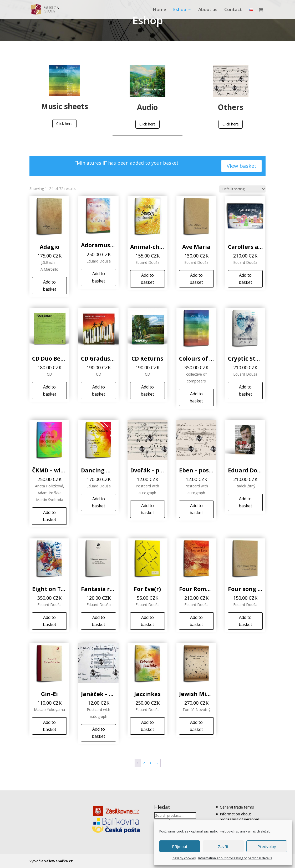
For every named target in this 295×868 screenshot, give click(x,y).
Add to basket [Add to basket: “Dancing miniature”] (98, 502)
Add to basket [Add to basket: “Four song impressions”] (245, 621)
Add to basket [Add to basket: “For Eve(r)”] (147, 621)
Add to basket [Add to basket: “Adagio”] (50, 286)
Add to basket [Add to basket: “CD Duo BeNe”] (50, 390)
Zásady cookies (184, 858)
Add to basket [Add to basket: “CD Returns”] (147, 390)
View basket (241, 166)
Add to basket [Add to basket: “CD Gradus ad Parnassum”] (98, 390)
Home (159, 10)
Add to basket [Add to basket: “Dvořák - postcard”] (147, 509)
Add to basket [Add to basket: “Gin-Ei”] (50, 726)
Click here (64, 123)
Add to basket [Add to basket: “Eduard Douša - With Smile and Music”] (245, 502)
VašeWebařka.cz (59, 861)
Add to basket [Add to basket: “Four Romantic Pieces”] (196, 621)
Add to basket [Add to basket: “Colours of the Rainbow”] (196, 397)
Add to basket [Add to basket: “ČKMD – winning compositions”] (50, 516)
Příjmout (180, 846)
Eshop (180, 10)
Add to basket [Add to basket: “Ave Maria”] (196, 279)
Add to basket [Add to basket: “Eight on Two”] (50, 621)
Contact (233, 10)
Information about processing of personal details (235, 858)
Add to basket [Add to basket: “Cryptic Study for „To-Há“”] (245, 390)
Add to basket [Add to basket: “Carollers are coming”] (245, 279)
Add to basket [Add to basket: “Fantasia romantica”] (98, 621)
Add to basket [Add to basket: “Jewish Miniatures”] (196, 726)
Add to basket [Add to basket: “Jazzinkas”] (147, 726)
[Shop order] (242, 189)
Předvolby (267, 846)
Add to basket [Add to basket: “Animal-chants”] (147, 279)
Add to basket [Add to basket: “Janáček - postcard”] (98, 733)
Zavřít (223, 846)
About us (208, 10)
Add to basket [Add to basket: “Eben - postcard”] (196, 509)
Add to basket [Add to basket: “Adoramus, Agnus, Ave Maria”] (98, 277)
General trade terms (237, 807)
